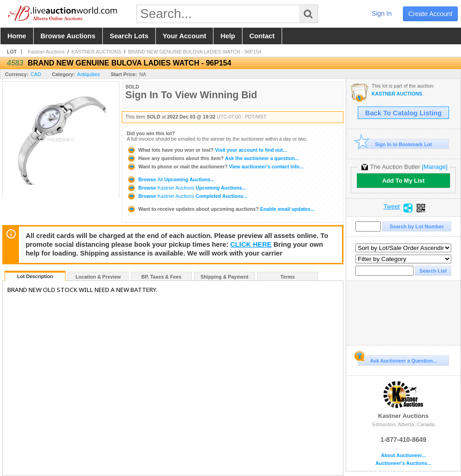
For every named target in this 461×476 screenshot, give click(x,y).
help (228, 36)
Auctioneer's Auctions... (403, 463)
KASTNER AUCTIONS (96, 52)
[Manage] (434, 167)
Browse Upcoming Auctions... (171, 179)
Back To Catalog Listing (403, 113)
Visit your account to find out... (207, 150)
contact (262, 36)
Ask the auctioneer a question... (213, 158)
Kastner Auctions (46, 52)
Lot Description (35, 276)
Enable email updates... (221, 209)
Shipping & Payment (225, 277)
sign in (382, 13)
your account (184, 36)
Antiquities (88, 74)
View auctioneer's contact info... (215, 167)
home (17, 36)
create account (431, 14)
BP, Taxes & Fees (162, 277)
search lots (129, 36)
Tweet (392, 207)
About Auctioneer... (403, 455)
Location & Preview (98, 277)
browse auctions (68, 36)
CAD (36, 74)
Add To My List (403, 181)
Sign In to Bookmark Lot (395, 144)
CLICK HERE (251, 244)
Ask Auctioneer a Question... (397, 359)
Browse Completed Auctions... (187, 196)
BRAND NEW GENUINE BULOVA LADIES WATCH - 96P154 (195, 52)
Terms (287, 277)
